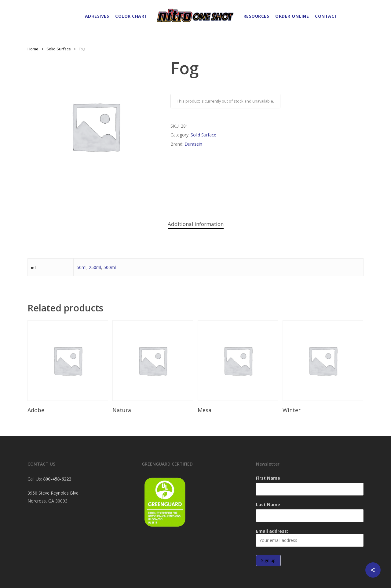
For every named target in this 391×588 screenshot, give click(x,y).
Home (33, 49)
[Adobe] (68, 361)
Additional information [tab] (196, 224)
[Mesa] (238, 361)
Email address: (310, 537)
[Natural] (153, 361)
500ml (110, 267)
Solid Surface (59, 49)
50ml (82, 267)
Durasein (193, 144)
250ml (95, 267)
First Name (268, 478)
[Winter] (323, 361)
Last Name (268, 505)
